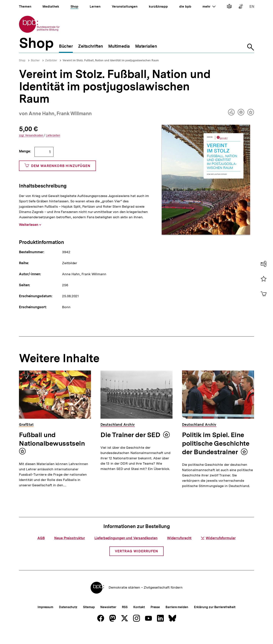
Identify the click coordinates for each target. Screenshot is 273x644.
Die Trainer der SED (130, 435)
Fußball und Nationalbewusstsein (52, 439)
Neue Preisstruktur (70, 551)
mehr (209, 6)
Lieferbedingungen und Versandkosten (126, 551)
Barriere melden (177, 620)
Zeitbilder (51, 60)
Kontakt (139, 620)
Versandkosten (31, 135)
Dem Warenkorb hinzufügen (57, 166)
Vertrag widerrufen (136, 564)
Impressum (45, 620)
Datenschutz (68, 620)
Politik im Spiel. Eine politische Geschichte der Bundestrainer (216, 443)
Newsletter (108, 620)
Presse (155, 620)
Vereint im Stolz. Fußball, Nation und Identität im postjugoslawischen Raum (111, 60)
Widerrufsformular (218, 551)
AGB (41, 551)
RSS (125, 620)
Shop (22, 60)
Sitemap (89, 620)
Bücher (35, 60)
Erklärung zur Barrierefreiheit (215, 620)
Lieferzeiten (53, 135)
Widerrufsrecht (179, 551)
